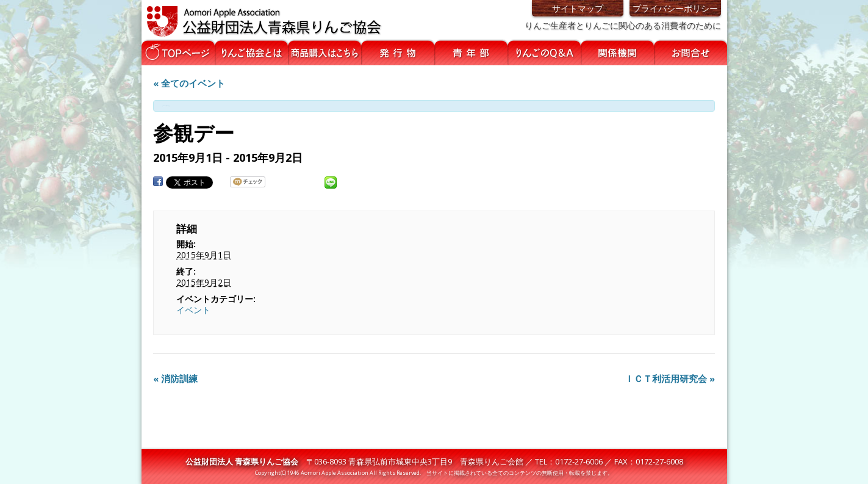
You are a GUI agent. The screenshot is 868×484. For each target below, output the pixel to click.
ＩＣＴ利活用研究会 (670, 378)
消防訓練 (175, 378)
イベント (193, 310)
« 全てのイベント (189, 83)
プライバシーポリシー (675, 8)
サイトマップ (578, 8)
